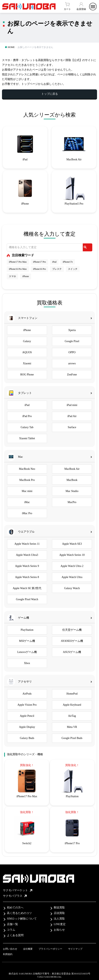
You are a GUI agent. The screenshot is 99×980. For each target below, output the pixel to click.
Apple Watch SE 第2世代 (27, 588)
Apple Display (27, 727)
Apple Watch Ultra (72, 577)
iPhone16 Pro (39, 269)
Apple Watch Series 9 (27, 566)
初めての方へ (15, 908)
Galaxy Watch (72, 588)
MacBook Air (72, 469)
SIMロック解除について (22, 919)
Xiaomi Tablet (27, 438)
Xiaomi (27, 363)
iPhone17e (68, 262)
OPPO (72, 352)
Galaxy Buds (27, 738)
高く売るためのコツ (19, 913)
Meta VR (72, 727)
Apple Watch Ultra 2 (72, 566)
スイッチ (73, 269)
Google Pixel (72, 341)
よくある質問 (15, 935)
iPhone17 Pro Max (18, 262)
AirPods (27, 694)
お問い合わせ (10, 949)
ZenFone (72, 375)
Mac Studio (72, 491)
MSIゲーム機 (27, 641)
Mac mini (27, 491)
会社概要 (28, 949)
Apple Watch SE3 (72, 544)
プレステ (57, 269)
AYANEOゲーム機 (72, 641)
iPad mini (72, 405)
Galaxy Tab (27, 427)
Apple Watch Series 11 (27, 544)
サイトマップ (75, 949)
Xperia (72, 330)
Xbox (27, 663)
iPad (54, 262)
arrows (72, 363)
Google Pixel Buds (72, 738)
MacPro (72, 502)
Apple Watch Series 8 (27, 577)
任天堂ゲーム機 (72, 630)
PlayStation (27, 630)
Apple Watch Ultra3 (27, 555)
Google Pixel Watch (27, 599)
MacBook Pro (27, 480)
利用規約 (8, 954)
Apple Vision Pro (27, 705)
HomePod (72, 694)
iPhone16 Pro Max (18, 269)
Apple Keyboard (72, 705)
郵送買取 (59, 908)
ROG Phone (27, 375)
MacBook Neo (27, 469)
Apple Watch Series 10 (72, 555)
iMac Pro (27, 513)
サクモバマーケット (18, 890)
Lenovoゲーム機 (27, 652)
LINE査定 (60, 924)
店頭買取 (59, 913)
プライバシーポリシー (50, 949)
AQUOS (27, 352)
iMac (27, 502)
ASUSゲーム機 (72, 652)
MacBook (72, 480)
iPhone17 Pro (39, 262)
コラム (11, 930)
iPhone (26, 276)
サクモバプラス (15, 896)
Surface (72, 427)
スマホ (12, 276)
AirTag (72, 716)
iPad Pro (27, 416)
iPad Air (72, 416)
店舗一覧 (12, 924)
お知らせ (59, 930)
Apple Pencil (27, 716)
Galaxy (27, 341)
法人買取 (59, 919)
